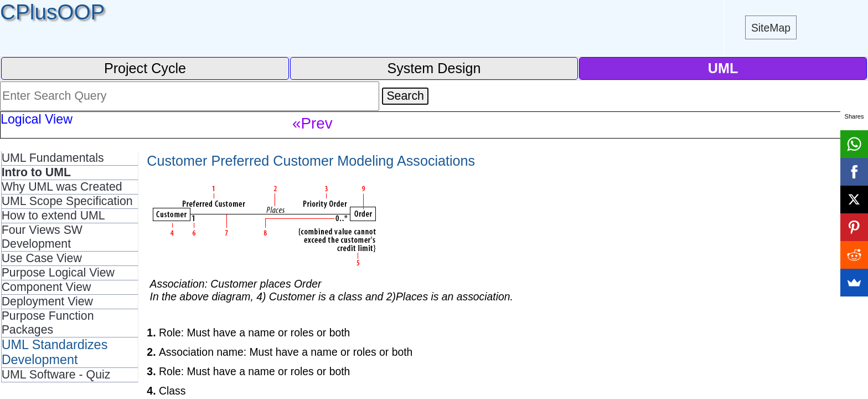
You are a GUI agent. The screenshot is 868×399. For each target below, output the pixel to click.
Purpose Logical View (58, 273)
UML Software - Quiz (56, 375)
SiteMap (771, 28)
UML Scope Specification (67, 201)
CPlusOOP (52, 12)
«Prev (312, 123)
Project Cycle (145, 68)
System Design (434, 68)
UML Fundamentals (53, 158)
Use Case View (42, 258)
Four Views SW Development (42, 237)
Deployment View (47, 301)
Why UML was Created (62, 187)
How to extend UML (53, 216)
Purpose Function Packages (48, 323)
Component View (46, 287)
